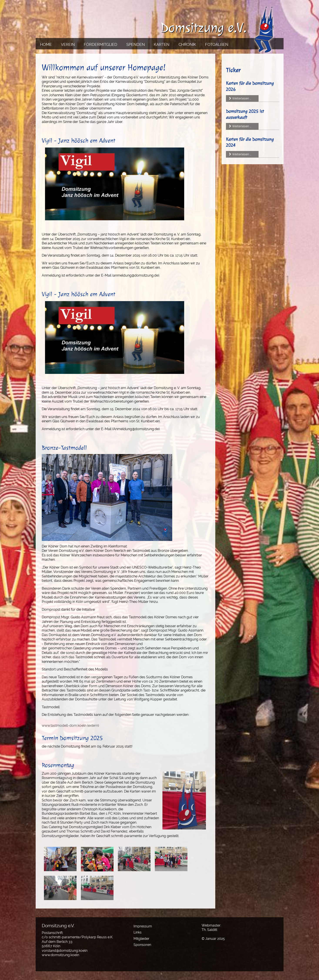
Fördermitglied (100, 44)
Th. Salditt (209, 930)
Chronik (187, 44)
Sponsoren (142, 945)
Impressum (143, 926)
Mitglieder (141, 939)
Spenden (136, 44)
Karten (162, 44)
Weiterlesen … (242, 98)
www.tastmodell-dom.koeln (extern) (70, 725)
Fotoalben (217, 44)
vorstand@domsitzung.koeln (65, 951)
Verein (68, 44)
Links (138, 932)
